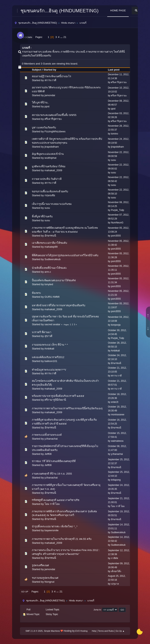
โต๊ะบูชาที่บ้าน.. (40, 103)
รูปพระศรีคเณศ (40, 565)
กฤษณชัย (50, 195)
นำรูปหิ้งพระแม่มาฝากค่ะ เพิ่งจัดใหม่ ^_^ (55, 526)
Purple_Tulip (117, 210)
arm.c (48, 272)
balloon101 (51, 361)
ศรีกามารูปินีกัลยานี (55, 400)
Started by (50, 70)
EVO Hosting (81, 631)
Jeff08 (48, 454)
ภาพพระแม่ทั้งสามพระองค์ (47, 435)
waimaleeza (117, 441)
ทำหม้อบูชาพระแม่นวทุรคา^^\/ (49, 370)
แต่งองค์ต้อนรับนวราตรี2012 (48, 357)
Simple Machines (52, 631)
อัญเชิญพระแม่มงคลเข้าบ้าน (48, 154)
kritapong (116, 480)
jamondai (50, 95)
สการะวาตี (50, 80)
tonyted (49, 284)
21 (65, 37)
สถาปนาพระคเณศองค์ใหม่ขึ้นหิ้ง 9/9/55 (54, 115)
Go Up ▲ (120, 631)
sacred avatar (52, 324)
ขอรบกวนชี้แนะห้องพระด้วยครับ (50, 191)
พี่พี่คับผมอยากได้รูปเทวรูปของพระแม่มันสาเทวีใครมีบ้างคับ (65, 255)
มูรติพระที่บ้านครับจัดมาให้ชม (49, 166)
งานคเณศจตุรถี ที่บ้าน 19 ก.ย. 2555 (52, 474)
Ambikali (49, 349)
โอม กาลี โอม (52, 504)
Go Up (25, 592)
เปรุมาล (115, 584)
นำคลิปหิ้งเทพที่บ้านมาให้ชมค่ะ (49, 268)
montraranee (118, 415)
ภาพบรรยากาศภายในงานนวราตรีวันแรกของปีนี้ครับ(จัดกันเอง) (67, 408)
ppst (47, 106)
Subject (37, 70)
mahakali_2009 (53, 170)
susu (113, 160)
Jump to (97, 610)
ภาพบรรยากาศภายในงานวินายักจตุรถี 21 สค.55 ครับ (62, 539)
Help (94, 631)
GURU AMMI (52, 297)
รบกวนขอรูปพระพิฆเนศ (45, 578)
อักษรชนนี (50, 236)
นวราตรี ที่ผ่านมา (42, 332)
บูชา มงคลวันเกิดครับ (44, 128)
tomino (114, 134)
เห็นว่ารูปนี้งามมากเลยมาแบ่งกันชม (52, 204)
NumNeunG (117, 223)
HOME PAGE (118, 10)
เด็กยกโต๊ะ (116, 571)
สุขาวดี (48, 336)
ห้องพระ (36, 293)
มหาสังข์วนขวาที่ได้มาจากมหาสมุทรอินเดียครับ (58, 305)
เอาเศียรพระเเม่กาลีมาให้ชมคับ (49, 243)
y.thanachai (51, 439)
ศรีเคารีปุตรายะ (119, 82)
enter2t (115, 402)
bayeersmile (52, 530)
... (62, 37)
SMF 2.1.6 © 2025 (34, 631)
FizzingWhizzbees (55, 131)
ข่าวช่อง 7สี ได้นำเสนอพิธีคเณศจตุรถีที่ (54, 461)
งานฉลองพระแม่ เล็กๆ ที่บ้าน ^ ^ (50, 345)
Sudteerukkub (53, 259)
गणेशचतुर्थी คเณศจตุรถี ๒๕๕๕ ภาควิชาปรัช (56, 500)
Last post (115, 70)
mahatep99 (51, 247)
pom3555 (116, 236)
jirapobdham (52, 147)
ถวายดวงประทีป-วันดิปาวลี (47, 179)
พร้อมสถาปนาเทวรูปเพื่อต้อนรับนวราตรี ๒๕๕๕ (58, 396)
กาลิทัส (114, 558)
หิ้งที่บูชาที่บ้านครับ (42, 216)
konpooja (116, 325)
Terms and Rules (106, 631)
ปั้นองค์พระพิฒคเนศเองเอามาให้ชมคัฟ (54, 280)
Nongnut (49, 582)
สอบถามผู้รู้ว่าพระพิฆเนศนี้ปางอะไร (51, 76)
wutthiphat (50, 158)
